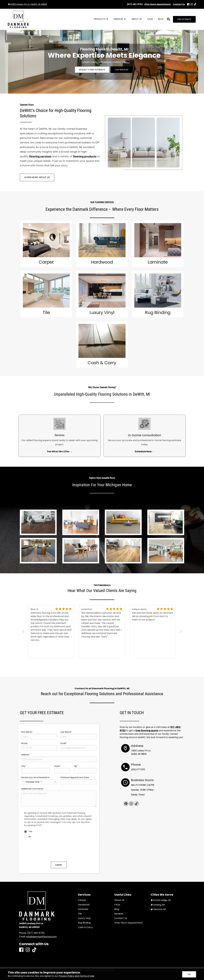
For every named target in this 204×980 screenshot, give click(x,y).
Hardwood (84, 905)
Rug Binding (84, 923)
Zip (76, 766)
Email (63, 743)
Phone (24, 743)
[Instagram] (192, 4)
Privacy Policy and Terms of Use (76, 976)
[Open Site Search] (169, 19)
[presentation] (59, 854)
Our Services (122, 70)
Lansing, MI (158, 905)
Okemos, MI (158, 909)
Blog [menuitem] (161, 19)
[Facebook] (188, 4)
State (57, 766)
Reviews (119, 914)
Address (25, 755)
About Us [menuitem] (137, 19)
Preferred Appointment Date (75, 777)
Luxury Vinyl (84, 918)
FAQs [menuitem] (150, 19)
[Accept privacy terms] (189, 974)
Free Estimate (184, 19)
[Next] (181, 631)
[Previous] (23, 631)
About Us (119, 900)
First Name (26, 732)
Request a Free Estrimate (92, 70)
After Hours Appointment (128, 923)
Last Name (66, 732)
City (23, 766)
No (28, 837)
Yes (28, 831)
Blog (117, 909)
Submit (59, 865)
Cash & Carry (85, 927)
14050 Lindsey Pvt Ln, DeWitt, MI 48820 (28, 4)
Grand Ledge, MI (161, 900)
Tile (80, 914)
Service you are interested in (35, 777)
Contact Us (121, 918)
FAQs (117, 905)
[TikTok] (195, 4)
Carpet (82, 900)
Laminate (83, 909)
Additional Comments (32, 789)
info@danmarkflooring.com (41, 937)
